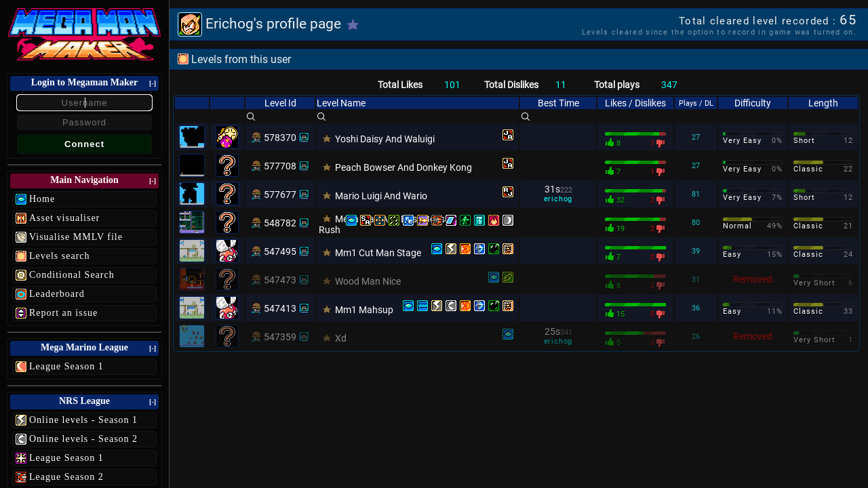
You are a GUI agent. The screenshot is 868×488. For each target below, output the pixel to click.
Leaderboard (57, 294)
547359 (280, 337)
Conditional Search (72, 275)
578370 (280, 138)
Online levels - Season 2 (83, 439)
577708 (280, 166)
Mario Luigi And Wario (381, 196)
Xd (341, 338)
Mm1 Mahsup (364, 310)
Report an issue (63, 313)
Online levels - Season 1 (83, 420)
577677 (280, 195)
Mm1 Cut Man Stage (378, 253)
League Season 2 (66, 477)
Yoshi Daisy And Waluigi (385, 139)
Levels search (60, 256)
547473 (280, 280)
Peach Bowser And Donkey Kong (403, 167)
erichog (558, 199)
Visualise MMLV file (76, 237)
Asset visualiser (64, 218)
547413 (280, 308)
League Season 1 (66, 366)
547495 (280, 251)
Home (42, 199)
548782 (280, 223)
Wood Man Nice (368, 281)
